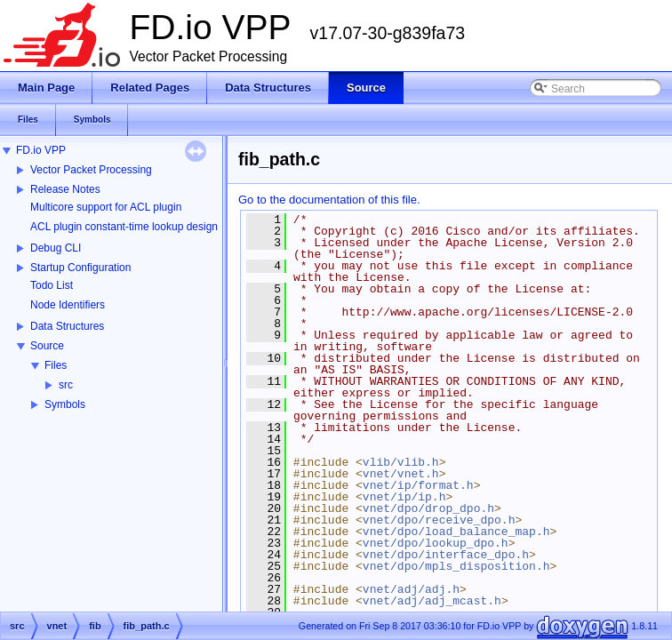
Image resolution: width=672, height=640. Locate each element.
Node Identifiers (68, 305)
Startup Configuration (80, 268)
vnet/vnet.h (401, 474)
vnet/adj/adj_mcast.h (432, 601)
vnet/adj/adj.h (411, 589)
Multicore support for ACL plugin (106, 207)
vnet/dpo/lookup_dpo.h (436, 543)
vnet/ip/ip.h (404, 497)
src (66, 385)
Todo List (52, 285)
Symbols (65, 404)
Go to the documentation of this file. (329, 200)
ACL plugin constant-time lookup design (124, 227)
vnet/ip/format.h (418, 485)
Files (56, 365)
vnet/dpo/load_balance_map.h (456, 532)
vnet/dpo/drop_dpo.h (428, 508)
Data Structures (67, 326)
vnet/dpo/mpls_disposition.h (456, 566)
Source (47, 346)
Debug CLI (56, 248)
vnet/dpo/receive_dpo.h (439, 520)
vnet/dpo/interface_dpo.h (446, 555)
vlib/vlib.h (401, 462)
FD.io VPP (41, 150)
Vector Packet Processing (91, 170)
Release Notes (65, 189)
